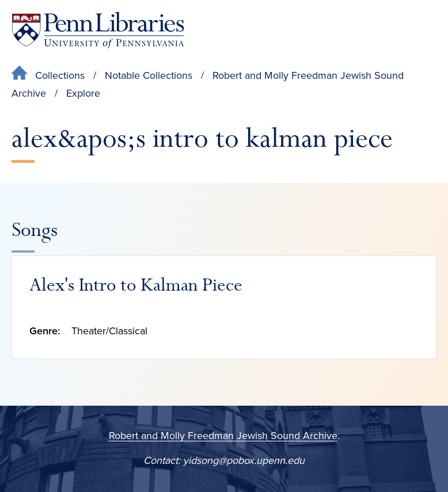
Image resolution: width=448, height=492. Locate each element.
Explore (83, 93)
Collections (60, 75)
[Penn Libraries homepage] (98, 30)
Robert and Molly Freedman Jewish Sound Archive (223, 436)
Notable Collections (149, 75)
